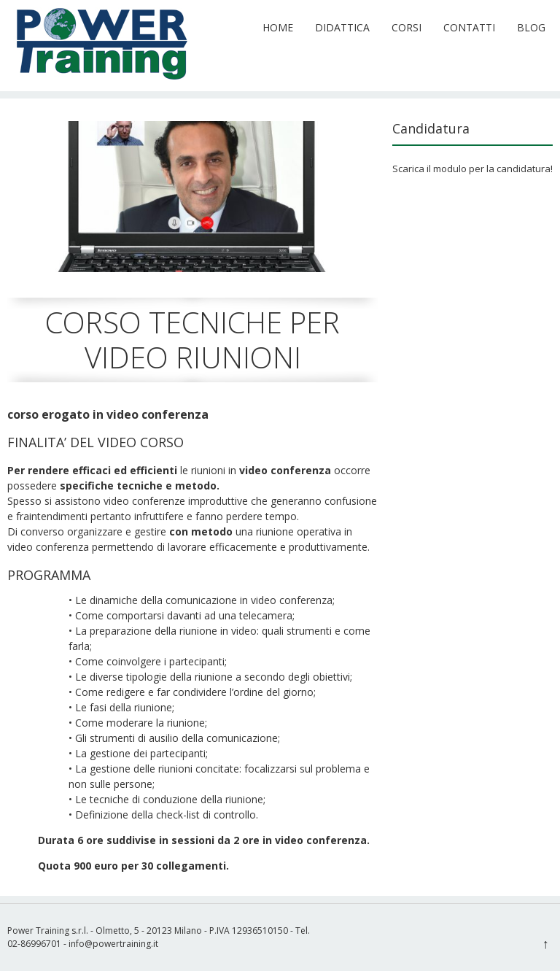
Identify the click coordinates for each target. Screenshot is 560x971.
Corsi (407, 27)
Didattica (342, 27)
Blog (531, 27)
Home (278, 27)
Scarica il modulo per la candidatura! (472, 169)
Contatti (469, 27)
